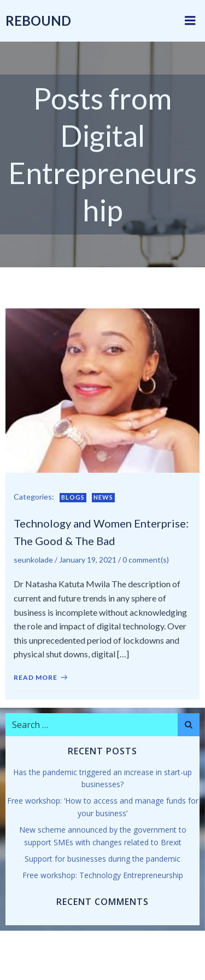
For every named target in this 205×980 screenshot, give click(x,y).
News (103, 497)
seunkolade (33, 560)
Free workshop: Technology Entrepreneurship (103, 875)
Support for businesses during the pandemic (102, 859)
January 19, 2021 (88, 560)
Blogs (73, 497)
